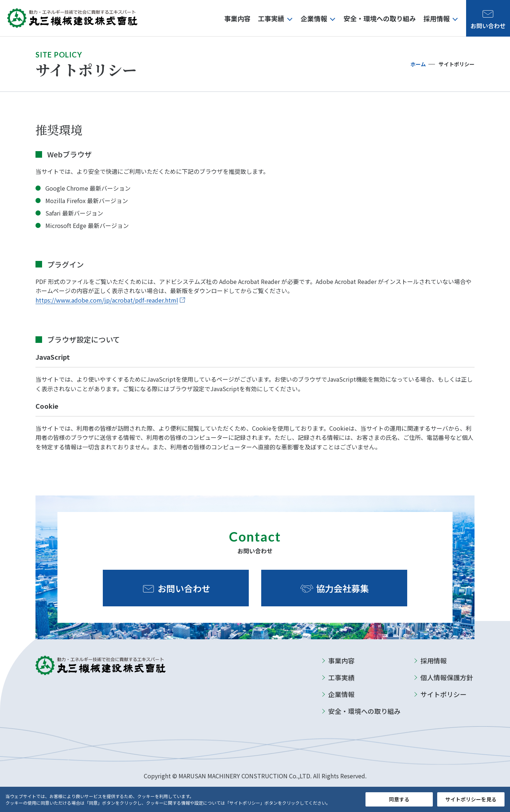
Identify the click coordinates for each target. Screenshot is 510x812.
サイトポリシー (443, 694)
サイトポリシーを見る (471, 799)
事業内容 (341, 661)
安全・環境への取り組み (364, 711)
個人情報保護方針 (447, 677)
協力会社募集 (342, 588)
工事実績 (341, 677)
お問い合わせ (184, 588)
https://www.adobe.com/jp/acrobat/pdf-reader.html (107, 300)
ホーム (418, 64)
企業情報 (341, 694)
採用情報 (434, 661)
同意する (399, 799)
